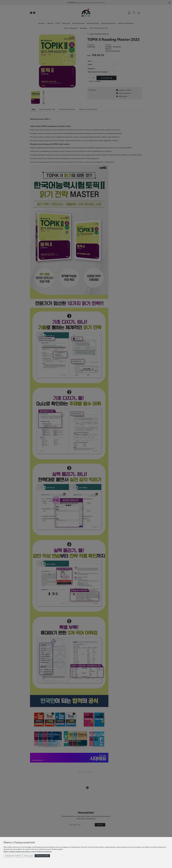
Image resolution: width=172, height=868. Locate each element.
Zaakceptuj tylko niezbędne (13, 856)
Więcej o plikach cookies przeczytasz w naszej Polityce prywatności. (28, 851)
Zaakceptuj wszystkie (42, 856)
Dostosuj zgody (29, 856)
